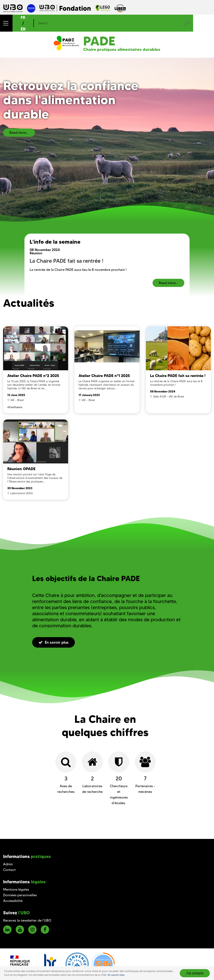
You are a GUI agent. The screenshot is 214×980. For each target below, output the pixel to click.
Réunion (36, 253)
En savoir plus (116, 975)
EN (23, 29)
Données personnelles (20, 895)
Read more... (19, 133)
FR (23, 17)
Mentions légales (16, 889)
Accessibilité (13, 901)
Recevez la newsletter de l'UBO (27, 920)
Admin (8, 864)
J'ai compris (195, 973)
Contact (9, 870)
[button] (6, 23)
